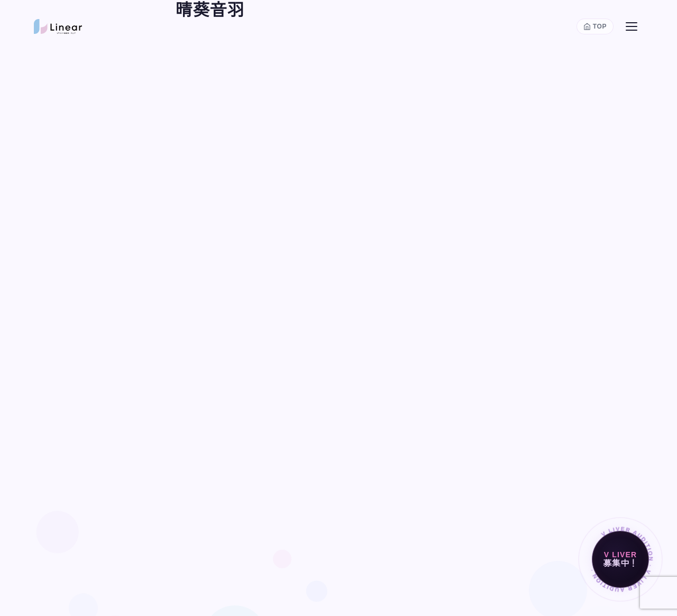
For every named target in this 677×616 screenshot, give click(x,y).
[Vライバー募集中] (620, 559)
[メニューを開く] (632, 26)
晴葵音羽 (210, 10)
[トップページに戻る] (595, 26)
